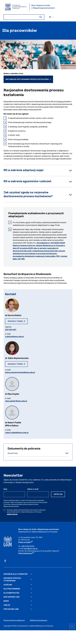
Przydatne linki (11, 609)
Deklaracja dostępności (39, 620)
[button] (51, 17)
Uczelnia (8, 585)
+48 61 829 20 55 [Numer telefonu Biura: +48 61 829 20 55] (28, 546)
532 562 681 (11, 330)
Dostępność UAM (12, 597)
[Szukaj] (41, 17)
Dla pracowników (12, 589)
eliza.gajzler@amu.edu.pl (16, 401)
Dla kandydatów (11, 593)
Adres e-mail (33, 489)
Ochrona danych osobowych (14, 620)
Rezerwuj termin (18, 321)
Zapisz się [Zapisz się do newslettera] (58, 494)
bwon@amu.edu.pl (31, 549)
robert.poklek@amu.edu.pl (17, 433)
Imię (5, 489)
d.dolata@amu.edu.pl (14, 337)
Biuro (6, 601)
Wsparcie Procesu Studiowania (12, 579)
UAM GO (7, 605)
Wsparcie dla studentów (16, 574)
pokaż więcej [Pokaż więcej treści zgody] (12, 514)
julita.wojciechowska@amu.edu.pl (20, 372)
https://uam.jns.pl (26, 553)
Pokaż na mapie (25, 542)
